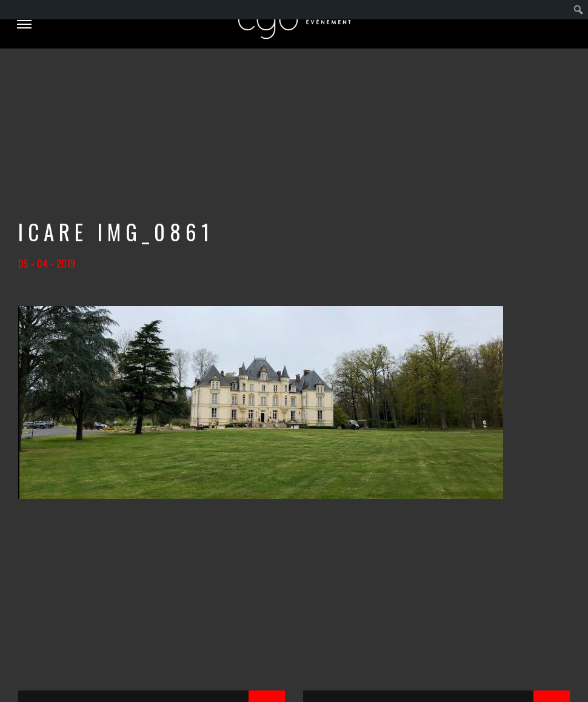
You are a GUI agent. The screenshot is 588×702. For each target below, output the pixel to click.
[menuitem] (579, 10)
